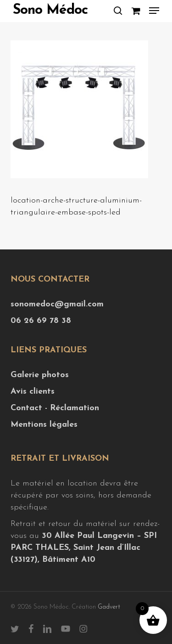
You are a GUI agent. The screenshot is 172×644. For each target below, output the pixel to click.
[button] (154, 11)
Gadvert (109, 607)
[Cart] (136, 11)
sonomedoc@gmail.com (57, 304)
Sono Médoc (50, 11)
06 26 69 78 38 (41, 321)
